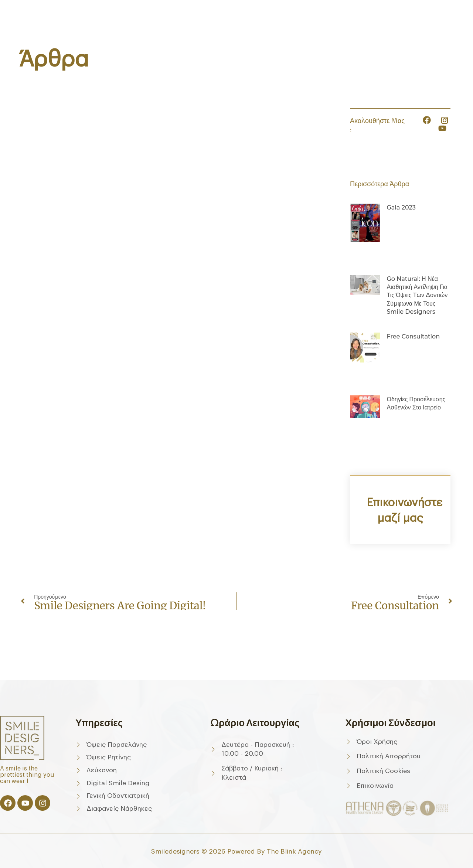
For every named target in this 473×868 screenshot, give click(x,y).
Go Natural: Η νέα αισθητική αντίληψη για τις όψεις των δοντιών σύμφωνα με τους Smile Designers (417, 295)
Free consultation (413, 336)
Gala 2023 (401, 207)
